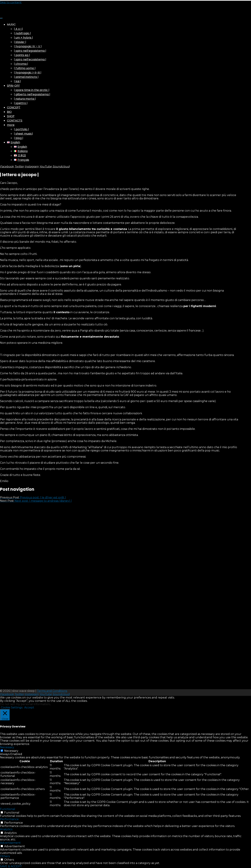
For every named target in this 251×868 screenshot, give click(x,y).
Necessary (11, 751)
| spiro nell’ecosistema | (30, 59)
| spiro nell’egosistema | (30, 51)
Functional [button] (8, 809)
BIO (9, 112)
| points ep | (22, 55)
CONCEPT (14, 107)
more (11, 125)
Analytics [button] (6, 829)
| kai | (17, 81)
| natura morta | (25, 99)
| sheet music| (23, 134)
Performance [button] (9, 819)
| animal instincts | (26, 77)
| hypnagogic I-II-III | (28, 73)
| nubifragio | (22, 33)
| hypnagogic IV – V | (28, 46)
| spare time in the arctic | (32, 90)
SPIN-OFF (13, 86)
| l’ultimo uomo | (25, 68)
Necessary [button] (7, 747)
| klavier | (20, 42)
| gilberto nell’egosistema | (32, 94)
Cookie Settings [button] (12, 707)
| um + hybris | (23, 38)
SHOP (11, 116)
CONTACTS (15, 121)
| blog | (19, 138)
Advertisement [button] (10, 843)
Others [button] (5, 856)
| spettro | (21, 103)
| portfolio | (21, 129)
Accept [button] (29, 707)
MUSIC (11, 25)
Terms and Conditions (52, 691)
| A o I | (18, 29)
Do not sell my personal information (25, 704)
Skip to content (11, 2)
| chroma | (21, 64)
